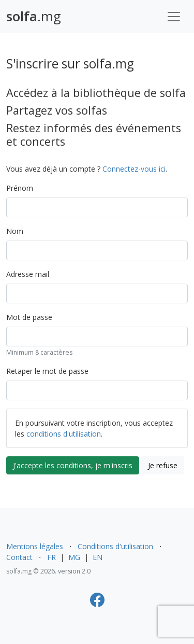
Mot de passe (29, 317)
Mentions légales (35, 546)
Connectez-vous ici (134, 169)
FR (51, 557)
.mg (34, 16)
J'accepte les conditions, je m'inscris (73, 465)
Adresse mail (28, 274)
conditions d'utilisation (64, 434)
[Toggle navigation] (174, 17)
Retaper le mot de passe (47, 371)
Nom (15, 231)
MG (74, 557)
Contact (19, 557)
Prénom (20, 188)
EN (98, 557)
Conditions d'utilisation (115, 546)
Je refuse (163, 465)
